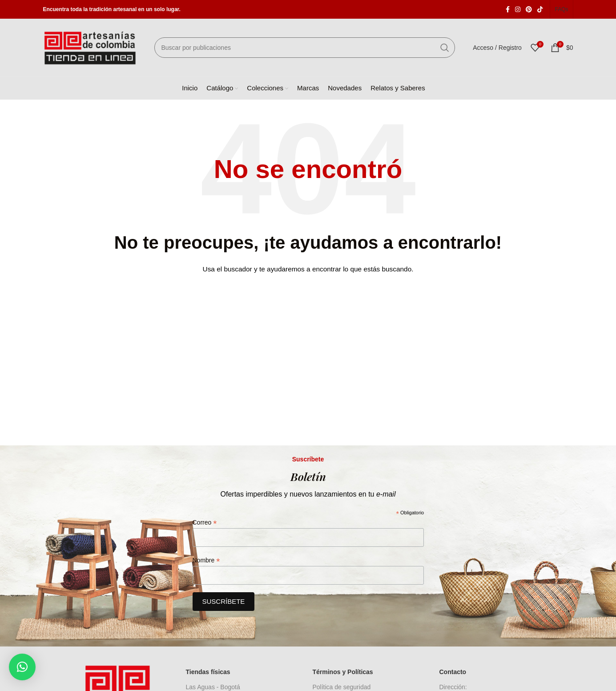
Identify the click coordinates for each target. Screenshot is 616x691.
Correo (205, 523)
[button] (22, 667)
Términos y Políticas (343, 672)
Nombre (206, 560)
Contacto (453, 672)
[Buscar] (305, 48)
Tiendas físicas (208, 672)
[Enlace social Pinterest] (529, 9)
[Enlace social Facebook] (508, 9)
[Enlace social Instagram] (518, 9)
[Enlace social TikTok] (540, 9)
